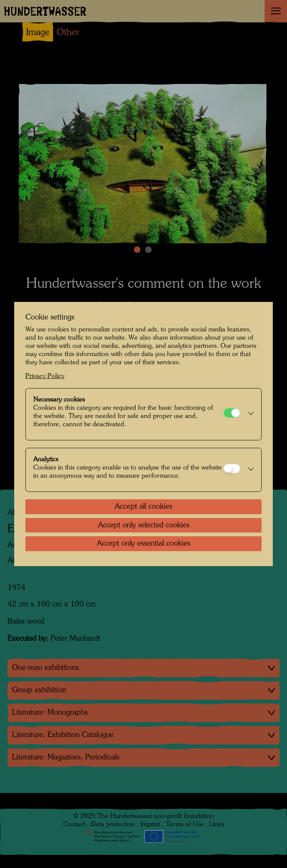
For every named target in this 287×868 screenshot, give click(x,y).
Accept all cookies (143, 507)
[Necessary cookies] (232, 413)
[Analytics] (232, 469)
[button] (249, 414)
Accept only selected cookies (144, 525)
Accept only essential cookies (143, 544)
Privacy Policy (45, 376)
